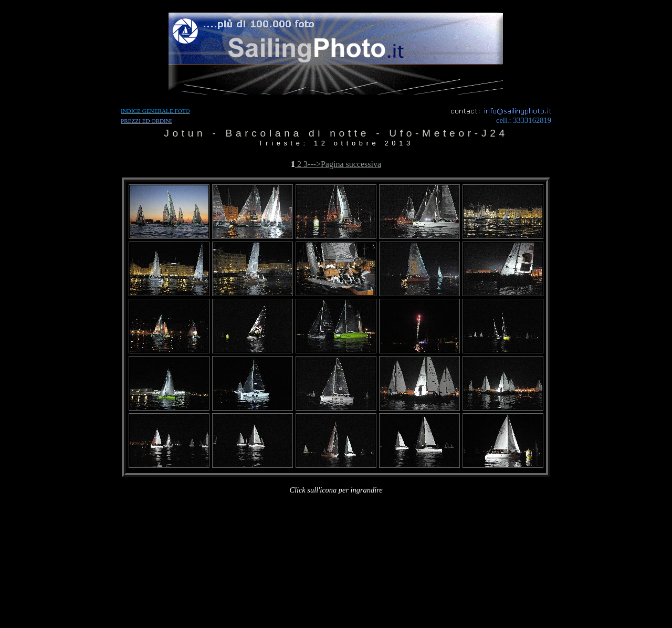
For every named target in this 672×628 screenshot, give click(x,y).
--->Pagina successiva (344, 164)
